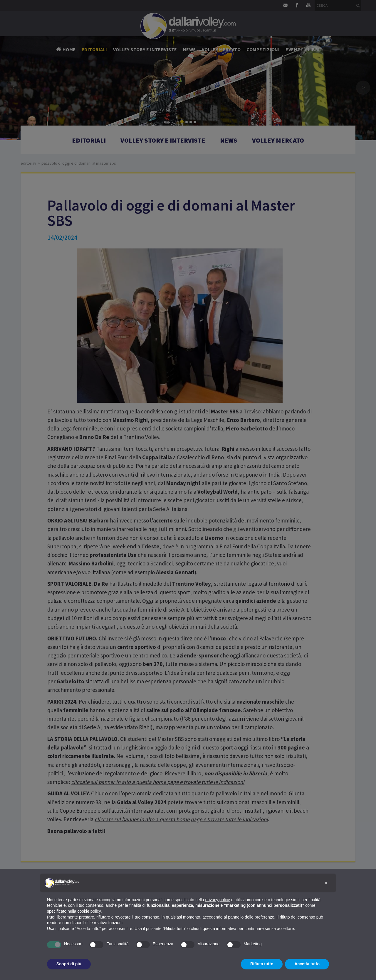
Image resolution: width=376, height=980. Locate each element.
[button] (326, 883)
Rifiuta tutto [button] (262, 964)
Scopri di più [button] (69, 964)
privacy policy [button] (218, 900)
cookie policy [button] (89, 911)
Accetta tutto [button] (307, 964)
